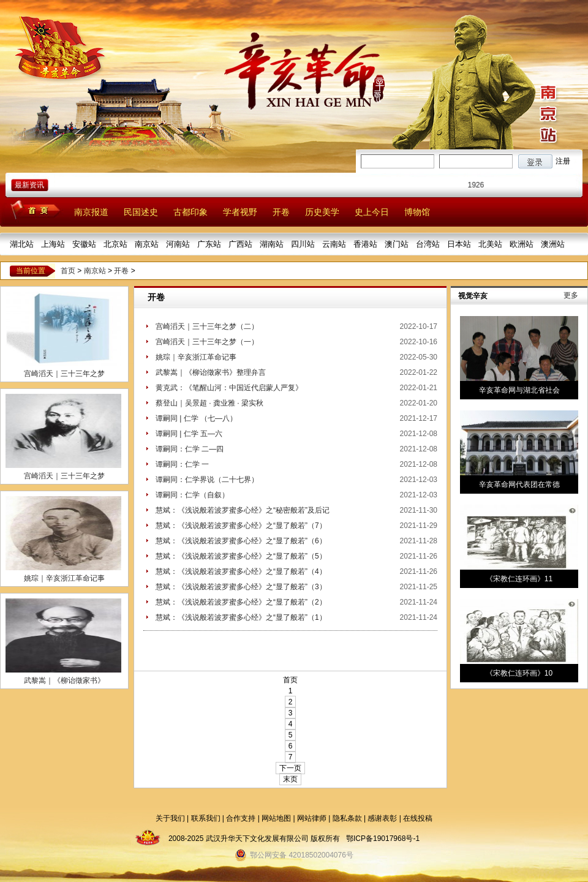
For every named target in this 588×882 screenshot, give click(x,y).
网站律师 (312, 818)
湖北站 (22, 244)
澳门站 (397, 244)
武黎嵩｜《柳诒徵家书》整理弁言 (211, 372)
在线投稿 (418, 818)
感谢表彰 (382, 818)
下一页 (290, 768)
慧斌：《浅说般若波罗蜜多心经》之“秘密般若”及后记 (243, 510)
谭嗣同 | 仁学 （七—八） (196, 418)
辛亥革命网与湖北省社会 (519, 390)
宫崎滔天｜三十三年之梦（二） (207, 326)
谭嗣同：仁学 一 (182, 464)
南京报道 (91, 212)
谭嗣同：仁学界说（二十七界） (207, 480)
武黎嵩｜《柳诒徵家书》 (64, 680)
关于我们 (170, 818)
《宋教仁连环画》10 (519, 673)
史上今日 (372, 212)
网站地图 (276, 818)
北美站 (490, 244)
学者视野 (240, 212)
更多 (571, 295)
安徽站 (84, 244)
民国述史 (141, 212)
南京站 (147, 244)
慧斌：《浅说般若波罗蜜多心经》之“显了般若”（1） (241, 617)
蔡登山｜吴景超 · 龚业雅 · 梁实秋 (209, 403)
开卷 (281, 212)
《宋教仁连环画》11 (519, 579)
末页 (290, 779)
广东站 (209, 244)
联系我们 (206, 818)
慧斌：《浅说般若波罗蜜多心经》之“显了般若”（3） (241, 587)
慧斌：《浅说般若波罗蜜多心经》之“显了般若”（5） (241, 556)
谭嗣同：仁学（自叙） (192, 495)
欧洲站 (522, 244)
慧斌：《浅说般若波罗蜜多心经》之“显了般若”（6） (241, 541)
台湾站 (428, 244)
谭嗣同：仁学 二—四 (190, 449)
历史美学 (322, 212)
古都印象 (190, 212)
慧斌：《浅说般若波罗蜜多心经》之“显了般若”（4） (241, 571)
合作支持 (241, 818)
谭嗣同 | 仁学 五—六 (189, 434)
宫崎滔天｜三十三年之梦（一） (207, 342)
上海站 (53, 244)
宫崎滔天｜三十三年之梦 (64, 374)
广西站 (240, 244)
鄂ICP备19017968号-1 (383, 839)
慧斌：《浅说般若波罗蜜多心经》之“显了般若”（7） (241, 526)
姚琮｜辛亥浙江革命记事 (64, 578)
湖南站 (272, 244)
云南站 (334, 244)
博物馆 (417, 212)
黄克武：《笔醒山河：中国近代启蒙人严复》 (229, 388)
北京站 (115, 244)
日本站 (459, 244)
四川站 (303, 244)
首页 (68, 271)
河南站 (178, 244)
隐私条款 (347, 818)
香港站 (365, 244)
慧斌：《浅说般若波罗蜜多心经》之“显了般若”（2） (241, 602)
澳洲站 (553, 244)
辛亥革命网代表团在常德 (519, 484)
